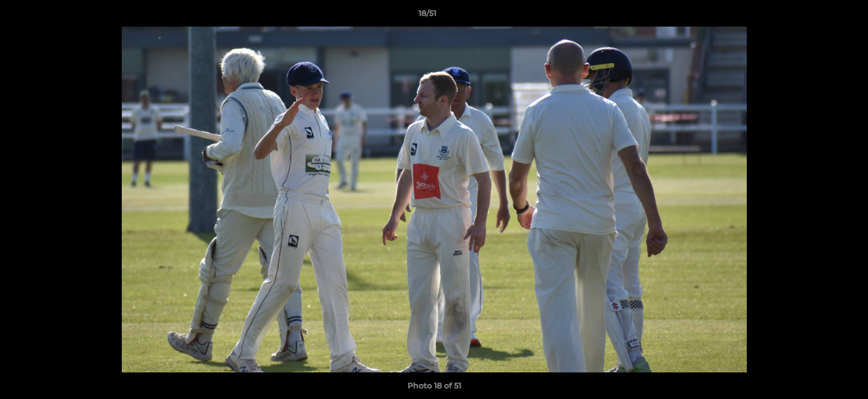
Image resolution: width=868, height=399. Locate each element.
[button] (821, 16)
